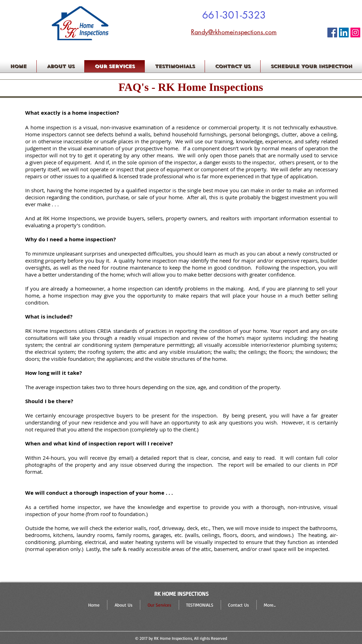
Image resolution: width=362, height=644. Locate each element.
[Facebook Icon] (332, 33)
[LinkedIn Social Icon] (344, 33)
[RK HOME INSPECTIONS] (355, 33)
